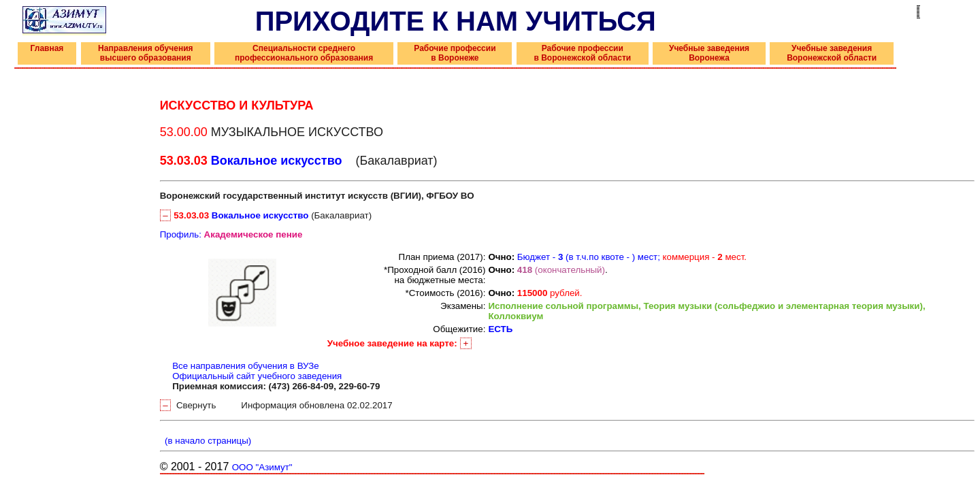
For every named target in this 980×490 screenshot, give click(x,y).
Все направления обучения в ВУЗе (246, 366)
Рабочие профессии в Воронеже (455, 53)
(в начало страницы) (206, 441)
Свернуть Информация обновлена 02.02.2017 (276, 405)
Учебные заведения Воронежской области (832, 53)
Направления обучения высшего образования (145, 53)
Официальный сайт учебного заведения (257, 376)
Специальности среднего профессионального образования (304, 53)
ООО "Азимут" (262, 467)
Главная (47, 48)
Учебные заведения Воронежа (709, 53)
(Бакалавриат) (266, 215)
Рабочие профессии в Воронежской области (582, 53)
